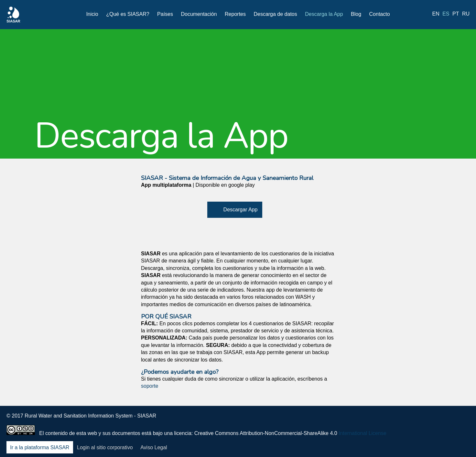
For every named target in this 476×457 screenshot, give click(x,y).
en (436, 14)
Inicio (92, 14)
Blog (356, 14)
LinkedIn (429, 420)
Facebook (395, 420)
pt (456, 14)
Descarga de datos (275, 14)
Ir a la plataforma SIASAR (40, 447)
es (446, 14)
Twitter (412, 420)
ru (466, 14)
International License (362, 433)
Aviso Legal (154, 447)
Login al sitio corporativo (105, 447)
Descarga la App (324, 14)
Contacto (380, 14)
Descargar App (241, 210)
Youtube (446, 420)
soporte (150, 386)
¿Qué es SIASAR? (128, 14)
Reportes (235, 14)
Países (165, 14)
